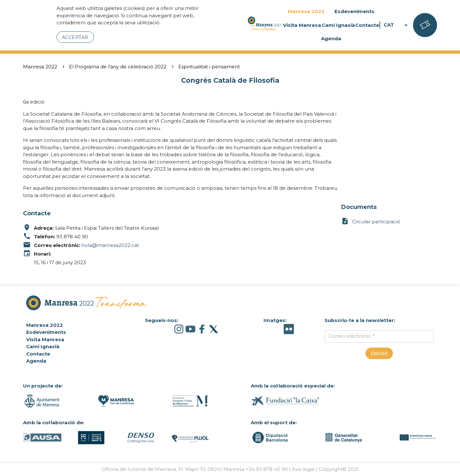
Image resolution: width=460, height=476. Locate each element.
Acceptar (75, 37)
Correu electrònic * (352, 336)
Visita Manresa (302, 25)
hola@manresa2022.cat (110, 245)
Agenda (331, 38)
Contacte (367, 25)
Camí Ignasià (338, 25)
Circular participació (371, 222)
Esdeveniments (354, 11)
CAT (397, 25)
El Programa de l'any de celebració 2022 (118, 67)
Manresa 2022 (306, 11)
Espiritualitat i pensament (209, 67)
